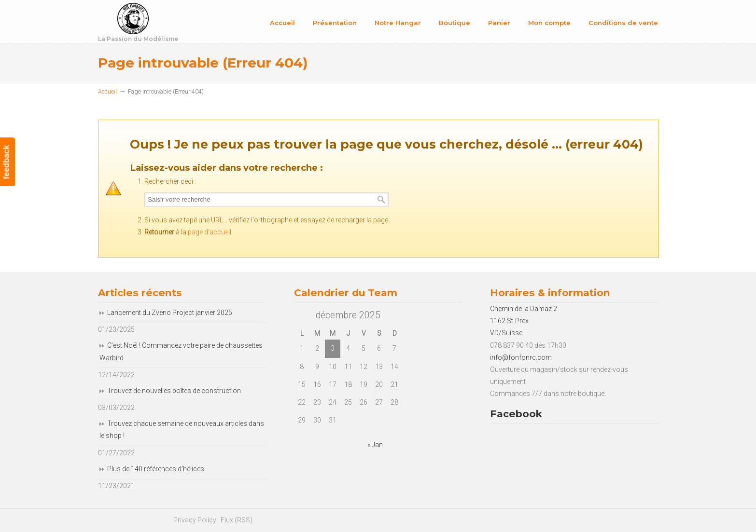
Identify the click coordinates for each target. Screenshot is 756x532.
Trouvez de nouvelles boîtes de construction (174, 391)
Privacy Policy (195, 520)
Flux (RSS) (237, 520)
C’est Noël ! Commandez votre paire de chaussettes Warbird (181, 351)
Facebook (516, 414)
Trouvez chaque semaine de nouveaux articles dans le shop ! (182, 430)
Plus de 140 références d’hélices (156, 469)
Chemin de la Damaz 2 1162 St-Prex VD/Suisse (524, 321)
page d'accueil (210, 232)
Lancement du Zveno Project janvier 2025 (170, 313)
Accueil (107, 91)
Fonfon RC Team (163, 23)
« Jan (375, 445)
